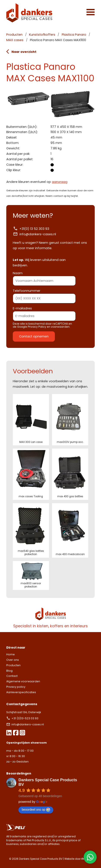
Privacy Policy (37, 327)
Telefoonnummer (44, 295)
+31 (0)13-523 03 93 (23, 718)
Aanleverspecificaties (21, 692)
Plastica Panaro (74, 35)
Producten (14, 35)
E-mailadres (44, 312)
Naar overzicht (21, 52)
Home (11, 654)
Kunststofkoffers (42, 35)
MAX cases (15, 40)
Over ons (13, 660)
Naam (44, 277)
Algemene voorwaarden (23, 681)
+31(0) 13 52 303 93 (31, 229)
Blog (9, 671)
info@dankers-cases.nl (34, 234)
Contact (12, 676)
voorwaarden (60, 327)
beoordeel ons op (36, 810)
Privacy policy (16, 687)
